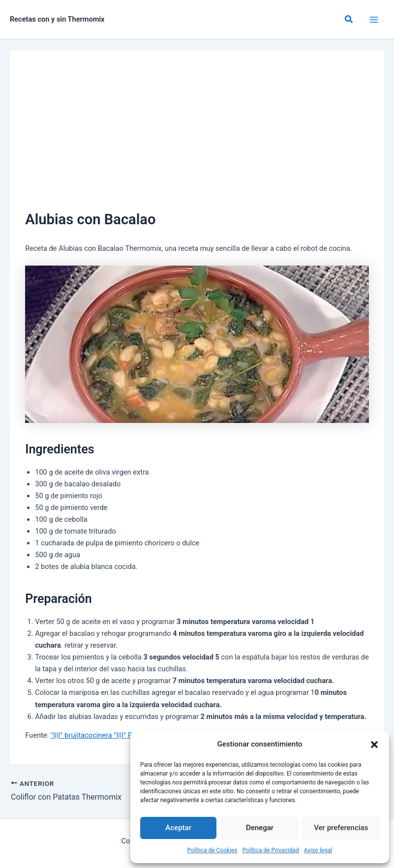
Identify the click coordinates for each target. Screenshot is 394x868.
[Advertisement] (197, 135)
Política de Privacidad (271, 850)
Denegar (260, 828)
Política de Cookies (212, 850)
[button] (374, 745)
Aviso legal (318, 850)
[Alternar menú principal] (374, 20)
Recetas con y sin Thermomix (57, 19)
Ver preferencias (341, 828)
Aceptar (178, 828)
